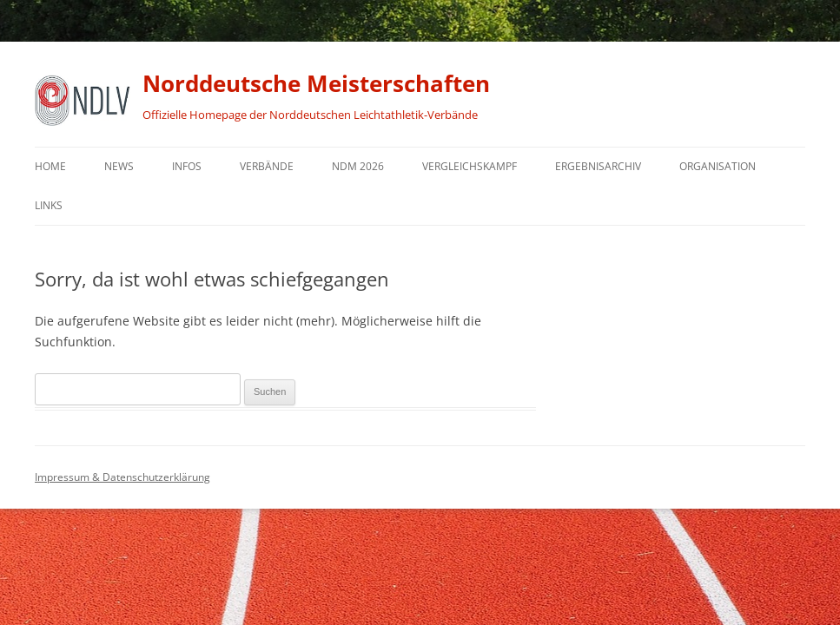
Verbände (267, 166)
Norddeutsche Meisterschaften (316, 83)
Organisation (718, 166)
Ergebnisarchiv (598, 166)
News (119, 166)
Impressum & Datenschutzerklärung (122, 477)
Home (50, 166)
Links (49, 205)
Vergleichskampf (470, 166)
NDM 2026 (358, 166)
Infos (187, 166)
